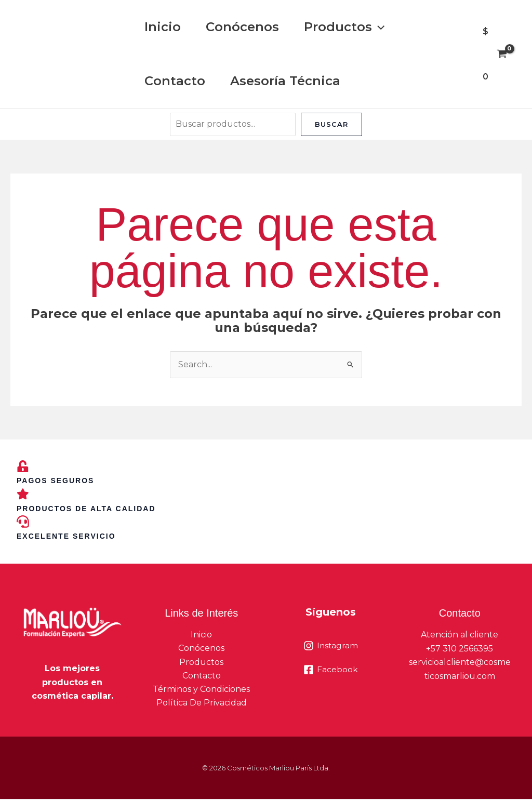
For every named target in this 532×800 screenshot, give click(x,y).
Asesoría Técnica (285, 81)
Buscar (331, 124)
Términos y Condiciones (201, 690)
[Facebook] (331, 670)
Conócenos (242, 27)
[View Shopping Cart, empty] (495, 54)
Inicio (163, 27)
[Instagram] (331, 646)
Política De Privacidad (202, 704)
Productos (344, 27)
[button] (378, 27)
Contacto (175, 81)
